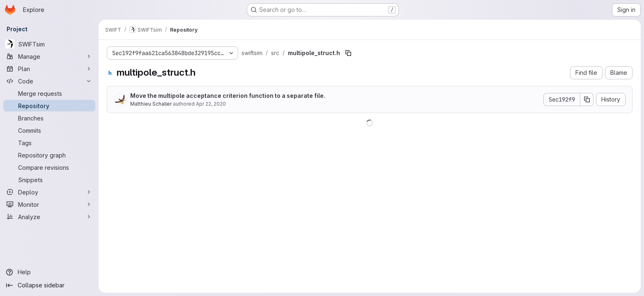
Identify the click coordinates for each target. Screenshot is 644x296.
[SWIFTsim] (49, 44)
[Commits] (49, 130)
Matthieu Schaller (151, 104)
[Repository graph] (49, 155)
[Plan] (49, 69)
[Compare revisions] (49, 167)
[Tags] (49, 143)
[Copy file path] (348, 53)
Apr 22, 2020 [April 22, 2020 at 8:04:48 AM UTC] (211, 104)
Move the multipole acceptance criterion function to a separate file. (228, 96)
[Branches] (49, 118)
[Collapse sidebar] (49, 285)
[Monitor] (49, 204)
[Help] (49, 272)
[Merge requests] (49, 93)
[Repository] (49, 106)
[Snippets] (49, 180)
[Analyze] (49, 217)
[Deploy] (49, 192)
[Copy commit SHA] (587, 99)
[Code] (49, 81)
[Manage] (49, 56)
